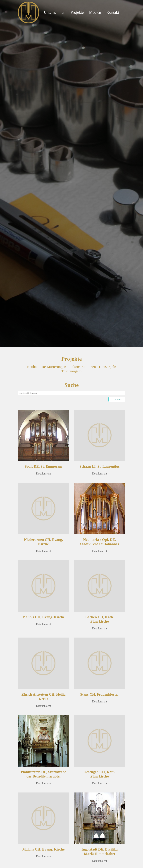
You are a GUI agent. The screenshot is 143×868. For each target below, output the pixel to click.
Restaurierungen (54, 367)
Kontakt (113, 12)
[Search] (71, 393)
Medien (95, 12)
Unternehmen (55, 12)
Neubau (33, 367)
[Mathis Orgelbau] (29, 12)
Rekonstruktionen (83, 367)
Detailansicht (44, 474)
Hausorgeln (107, 367)
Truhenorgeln (71, 371)
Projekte (77, 12)
